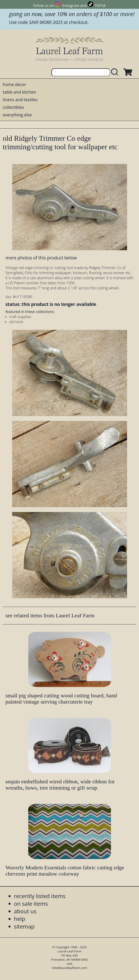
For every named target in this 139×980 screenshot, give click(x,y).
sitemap (24, 926)
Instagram (71, 6)
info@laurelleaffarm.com (70, 968)
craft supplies (20, 317)
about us (25, 911)
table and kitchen (19, 92)
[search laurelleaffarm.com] (116, 72)
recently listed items (40, 896)
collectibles (13, 107)
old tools (16, 322)
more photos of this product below (41, 258)
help (20, 919)
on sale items (31, 904)
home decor (14, 84)
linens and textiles (20, 100)
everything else (17, 115)
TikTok (100, 6)
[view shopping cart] (127, 72)
